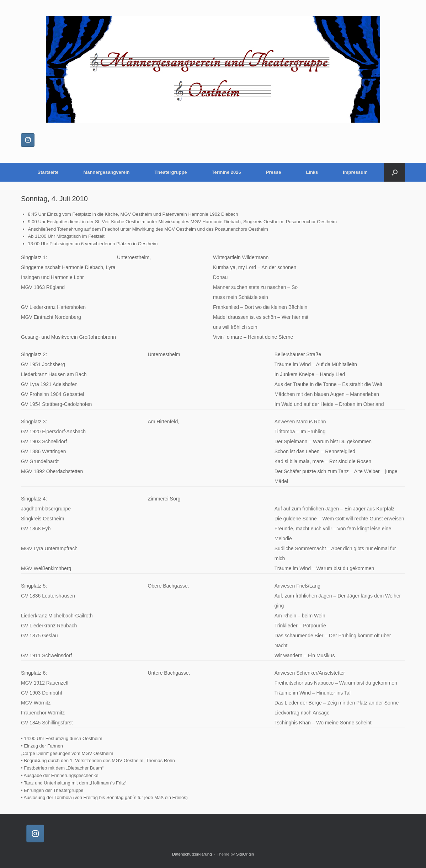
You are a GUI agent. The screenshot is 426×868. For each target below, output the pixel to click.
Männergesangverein (107, 172)
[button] (395, 172)
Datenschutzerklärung (192, 854)
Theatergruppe (171, 172)
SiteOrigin (245, 854)
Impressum (355, 172)
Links (312, 172)
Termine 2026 (227, 172)
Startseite (48, 172)
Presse (274, 172)
